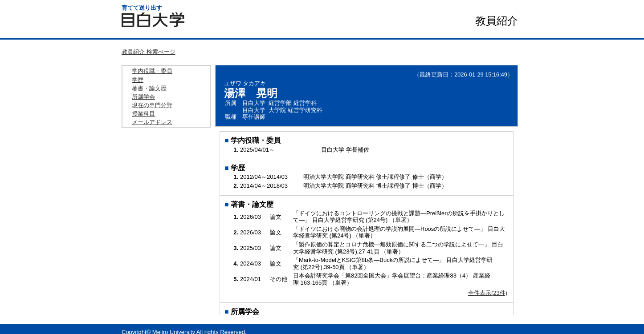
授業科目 (143, 114)
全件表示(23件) (488, 293)
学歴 (138, 80)
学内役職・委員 (152, 71)
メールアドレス (152, 122)
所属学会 (143, 97)
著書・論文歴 (149, 88)
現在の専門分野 (152, 105)
